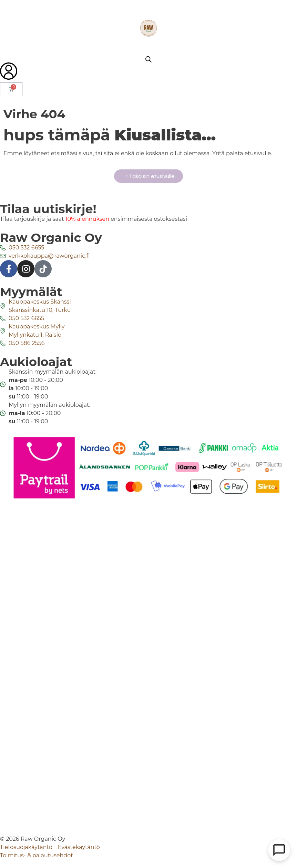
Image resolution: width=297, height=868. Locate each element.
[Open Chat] (279, 850)
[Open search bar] (148, 59)
